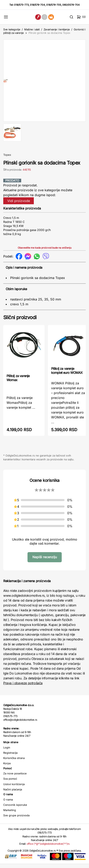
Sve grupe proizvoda (16, 819)
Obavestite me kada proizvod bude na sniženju (45, 252)
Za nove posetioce (15, 777)
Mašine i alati (32, 29)
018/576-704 (37, 5)
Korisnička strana (14, 762)
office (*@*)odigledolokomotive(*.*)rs (48, 848)
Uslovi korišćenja (14, 788)
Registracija (10, 757)
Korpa (7, 767)
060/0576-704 (71, 5)
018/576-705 (54, 5)
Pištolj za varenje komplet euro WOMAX (67, 375)
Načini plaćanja (13, 793)
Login (7, 751)
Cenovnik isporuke (15, 809)
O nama (8, 804)
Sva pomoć (10, 783)
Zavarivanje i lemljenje (57, 29)
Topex (7, 159)
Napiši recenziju (45, 561)
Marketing (10, 814)
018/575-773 (21, 5)
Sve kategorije (12, 29)
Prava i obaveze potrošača (23, 687)
